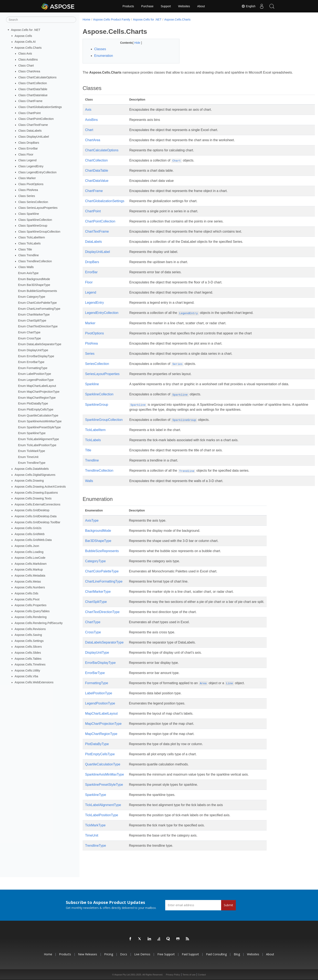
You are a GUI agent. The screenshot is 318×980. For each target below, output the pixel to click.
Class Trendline (28, 255)
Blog (237, 954)
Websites (184, 6)
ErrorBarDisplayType (100, 663)
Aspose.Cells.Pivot (27, 599)
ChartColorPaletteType (102, 571)
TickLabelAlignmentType (103, 805)
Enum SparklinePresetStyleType (39, 427)
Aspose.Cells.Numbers (30, 587)
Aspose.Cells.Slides (28, 653)
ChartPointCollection (100, 221)
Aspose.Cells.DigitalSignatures (35, 475)
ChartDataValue (97, 181)
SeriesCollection (97, 364)
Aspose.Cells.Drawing (29, 481)
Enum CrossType (29, 338)
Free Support (166, 954)
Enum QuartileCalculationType (38, 415)
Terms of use (189, 975)
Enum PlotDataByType (33, 403)
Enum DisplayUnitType (33, 350)
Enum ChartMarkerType (34, 315)
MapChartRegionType (101, 734)
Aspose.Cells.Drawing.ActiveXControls (40, 487)
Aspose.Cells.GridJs (28, 528)
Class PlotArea (28, 190)
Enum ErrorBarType (31, 362)
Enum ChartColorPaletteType (37, 303)
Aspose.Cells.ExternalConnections (38, 504)
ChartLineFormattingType (104, 581)
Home (86, 19)
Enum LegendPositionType (36, 380)
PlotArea (91, 343)
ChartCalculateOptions (102, 150)
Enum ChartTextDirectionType (38, 326)
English (248, 6)
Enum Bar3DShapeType (34, 285)
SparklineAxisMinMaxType (105, 774)
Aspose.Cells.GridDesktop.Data (36, 516)
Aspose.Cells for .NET (26, 30)
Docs (124, 954)
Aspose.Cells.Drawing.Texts (33, 498)
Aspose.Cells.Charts (28, 48)
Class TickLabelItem (32, 237)
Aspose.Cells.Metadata (30, 576)
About (201, 6)
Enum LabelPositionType (34, 374)
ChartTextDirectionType (102, 612)
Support (166, 6)
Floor (89, 282)
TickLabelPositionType (102, 815)
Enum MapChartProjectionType (39, 392)
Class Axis (25, 53)
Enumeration (104, 56)
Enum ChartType (29, 332)
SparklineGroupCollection (104, 420)
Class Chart (26, 65)
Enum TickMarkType (31, 451)
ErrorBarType (95, 673)
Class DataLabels (30, 131)
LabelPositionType (99, 693)
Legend (91, 292)
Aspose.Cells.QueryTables (32, 611)
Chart (89, 130)
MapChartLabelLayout (101, 713)
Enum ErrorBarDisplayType (36, 356)
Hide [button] (134, 43)
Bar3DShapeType (98, 541)
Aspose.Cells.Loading (29, 552)
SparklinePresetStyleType (104, 785)
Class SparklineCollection (35, 220)
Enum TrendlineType (32, 463)
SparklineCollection (99, 394)
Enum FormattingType (33, 368)
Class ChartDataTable (33, 89)
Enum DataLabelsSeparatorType (40, 344)
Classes (100, 49)
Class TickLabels (29, 243)
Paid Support (190, 954)
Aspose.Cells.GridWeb (30, 534)
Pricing (109, 954)
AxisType (92, 520)
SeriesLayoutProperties (102, 374)
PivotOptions (95, 333)
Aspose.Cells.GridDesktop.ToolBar (38, 522)
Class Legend (27, 160)
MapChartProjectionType (103, 724)
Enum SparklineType (32, 433)
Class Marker (27, 178)
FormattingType (97, 683)
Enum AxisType (28, 273)
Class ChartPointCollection (36, 119)
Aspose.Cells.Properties (31, 605)
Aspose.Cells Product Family (112, 19)
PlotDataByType (97, 744)
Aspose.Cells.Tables (28, 658)
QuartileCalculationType (103, 764)
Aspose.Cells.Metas (28, 581)
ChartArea (93, 140)
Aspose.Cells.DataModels (32, 469)
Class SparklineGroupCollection (39, 232)
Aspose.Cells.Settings (29, 641)
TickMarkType (95, 825)
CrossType (93, 632)
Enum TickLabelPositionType (37, 445)
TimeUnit (92, 835)
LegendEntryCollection (102, 313)
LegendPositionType (100, 703)
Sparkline (92, 384)
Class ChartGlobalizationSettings (40, 107)
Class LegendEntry (31, 166)
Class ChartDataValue (33, 95)
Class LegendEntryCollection (37, 172)
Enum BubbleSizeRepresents (37, 291)
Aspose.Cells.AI (25, 42)
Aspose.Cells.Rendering (31, 617)
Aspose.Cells (23, 36)
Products (128, 6)
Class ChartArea (29, 71)
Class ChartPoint (29, 113)
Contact (202, 975)
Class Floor (26, 154)
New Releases (88, 954)
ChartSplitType (96, 602)
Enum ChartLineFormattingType (39, 308)
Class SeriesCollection (33, 202)
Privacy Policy (173, 975)
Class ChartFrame (30, 101)
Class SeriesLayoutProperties (38, 208)
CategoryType (95, 561)
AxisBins (91, 120)
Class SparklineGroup (33, 226)
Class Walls (26, 267)
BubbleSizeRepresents (102, 551)
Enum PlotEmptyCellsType (36, 409)
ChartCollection (96, 160)
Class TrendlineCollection (35, 261)
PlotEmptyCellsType (100, 754)
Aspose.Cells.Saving (28, 635)
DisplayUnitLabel (98, 252)
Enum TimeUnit (28, 457)
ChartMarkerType (98, 592)
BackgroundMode (98, 531)
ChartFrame (94, 191)
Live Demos (142, 954)
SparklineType (96, 795)
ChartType (93, 622)
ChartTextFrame (97, 231)
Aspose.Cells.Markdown (31, 564)
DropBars (92, 262)
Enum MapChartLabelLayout (37, 386)
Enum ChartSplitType (32, 321)
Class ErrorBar (28, 148)
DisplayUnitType (97, 653)
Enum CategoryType (32, 297)
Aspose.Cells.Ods (26, 593)
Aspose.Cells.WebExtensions (34, 682)
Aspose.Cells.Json (27, 546)
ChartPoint (93, 211)
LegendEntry (95, 303)
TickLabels (93, 440)
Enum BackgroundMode (34, 279)
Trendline (92, 460)
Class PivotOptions (31, 184)
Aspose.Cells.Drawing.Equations (36, 492)
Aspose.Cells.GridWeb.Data (33, 540)
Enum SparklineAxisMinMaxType (40, 421)
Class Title (25, 249)
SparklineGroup (97, 405)
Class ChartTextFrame (33, 125)
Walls (89, 481)
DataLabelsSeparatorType (104, 642)
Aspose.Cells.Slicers (28, 647)
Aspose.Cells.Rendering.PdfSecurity (39, 623)
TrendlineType (96, 846)
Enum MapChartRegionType (37, 398)
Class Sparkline (29, 214)
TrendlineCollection (99, 471)
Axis (88, 110)
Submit (228, 905)
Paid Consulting (216, 954)
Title (88, 450)
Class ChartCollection (33, 83)
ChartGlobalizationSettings (105, 201)
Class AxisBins (28, 60)
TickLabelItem (95, 430)
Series (90, 354)
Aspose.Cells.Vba (26, 676)
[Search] (41, 20)
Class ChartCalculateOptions (37, 77)
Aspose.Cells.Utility (27, 670)
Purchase (147, 6)
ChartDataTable (97, 171)
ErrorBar (91, 272)
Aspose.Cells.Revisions (30, 629)
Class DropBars (29, 142)
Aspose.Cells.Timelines (30, 664)
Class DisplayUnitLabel (34, 137)
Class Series (27, 196)
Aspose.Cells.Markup (29, 570)
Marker (90, 323)
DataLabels (93, 242)
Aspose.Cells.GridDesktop (32, 510)
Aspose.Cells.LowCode (30, 558)
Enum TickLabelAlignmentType (39, 439)
